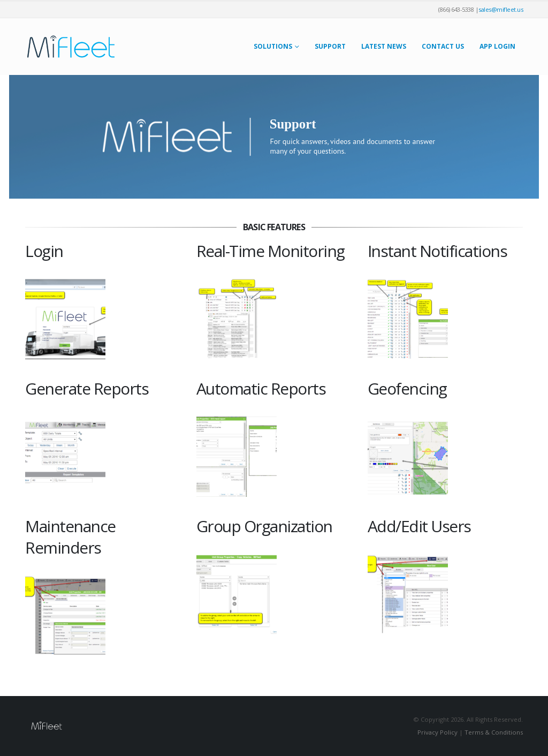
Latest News (384, 46)
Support (330, 46)
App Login (497, 46)
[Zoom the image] (65, 285)
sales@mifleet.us (501, 9)
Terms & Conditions (494, 732)
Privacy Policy (437, 732)
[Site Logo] (71, 47)
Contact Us (443, 46)
